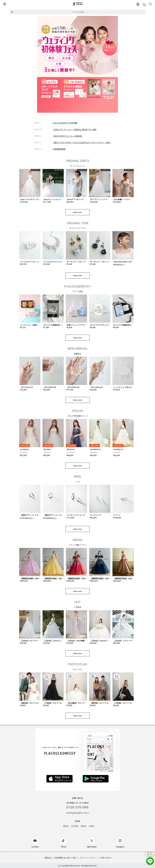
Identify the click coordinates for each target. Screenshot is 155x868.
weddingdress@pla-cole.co (78, 813)
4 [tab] (79, 117)
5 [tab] (81, 117)
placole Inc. (76, 866)
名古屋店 (75, 826)
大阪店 (91, 826)
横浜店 (66, 826)
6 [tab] (83, 117)
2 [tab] (74, 117)
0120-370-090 (77, 807)
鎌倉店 (84, 826)
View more (77, 212)
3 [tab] (77, 117)
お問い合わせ (106, 858)
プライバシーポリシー (88, 858)
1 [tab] (72, 117)
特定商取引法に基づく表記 (66, 858)
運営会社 (48, 858)
